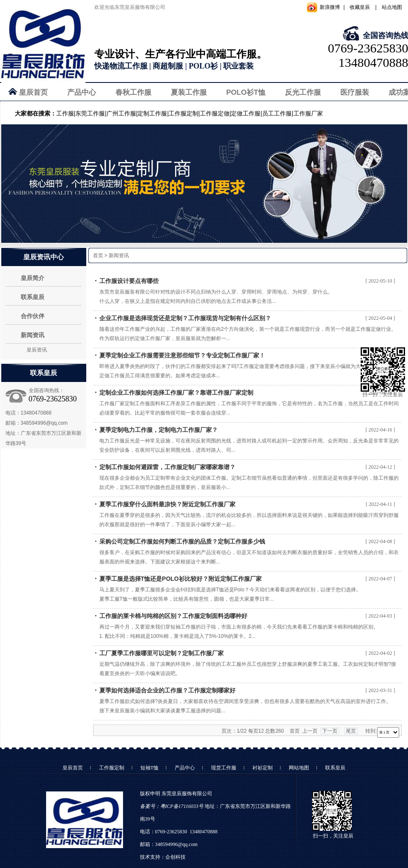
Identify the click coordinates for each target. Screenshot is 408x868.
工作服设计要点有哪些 (129, 281)
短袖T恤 (149, 768)
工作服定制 (112, 768)
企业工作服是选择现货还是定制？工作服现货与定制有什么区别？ (185, 318)
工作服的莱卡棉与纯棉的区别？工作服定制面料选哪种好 (173, 616)
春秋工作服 (133, 92)
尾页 (351, 731)
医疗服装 (355, 92)
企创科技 (175, 857)
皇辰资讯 (37, 350)
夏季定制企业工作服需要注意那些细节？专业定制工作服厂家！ (182, 355)
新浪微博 (330, 7)
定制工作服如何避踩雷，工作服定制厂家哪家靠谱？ (167, 467)
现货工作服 (224, 768)
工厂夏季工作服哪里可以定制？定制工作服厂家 (162, 653)
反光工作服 (303, 92)
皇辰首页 (33, 92)
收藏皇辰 (360, 7)
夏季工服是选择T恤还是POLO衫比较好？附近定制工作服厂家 (181, 579)
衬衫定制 (263, 768)
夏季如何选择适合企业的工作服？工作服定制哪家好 (167, 690)
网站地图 (299, 768)
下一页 (330, 731)
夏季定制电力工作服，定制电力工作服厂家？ (159, 430)
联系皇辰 (33, 297)
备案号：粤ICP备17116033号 (172, 806)
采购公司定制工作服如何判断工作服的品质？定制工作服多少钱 (182, 541)
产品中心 (82, 92)
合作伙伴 (33, 316)
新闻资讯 (33, 335)
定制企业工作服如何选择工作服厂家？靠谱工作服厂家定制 (176, 393)
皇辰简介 (33, 278)
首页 (98, 255)
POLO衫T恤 (246, 92)
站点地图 (392, 7)
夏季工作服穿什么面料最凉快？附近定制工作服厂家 (167, 504)
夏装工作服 (189, 92)
